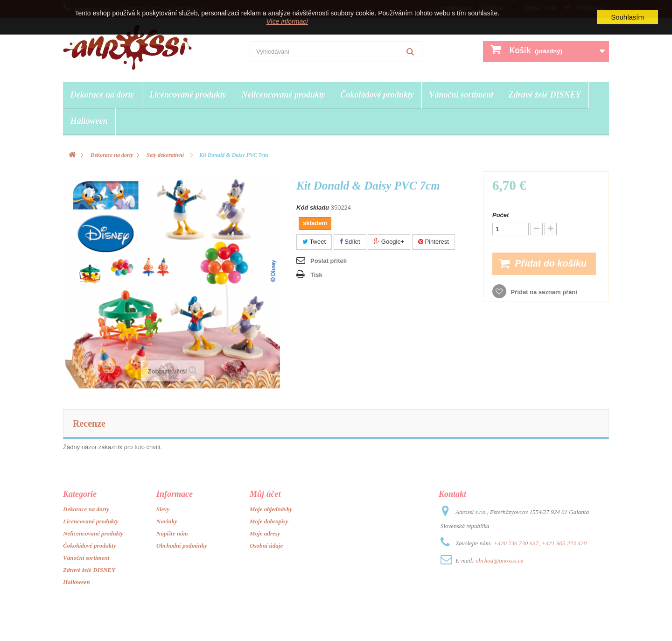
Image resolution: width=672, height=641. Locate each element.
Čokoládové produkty (378, 95)
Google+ (389, 242)
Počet (500, 215)
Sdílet (350, 242)
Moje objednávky (271, 509)
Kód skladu (313, 208)
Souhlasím (627, 17)
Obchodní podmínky (182, 546)
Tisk (316, 275)
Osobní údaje (266, 546)
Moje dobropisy (269, 521)
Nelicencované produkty (283, 95)
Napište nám (172, 533)
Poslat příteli (329, 261)
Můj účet (265, 494)
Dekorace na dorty (102, 95)
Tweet (314, 242)
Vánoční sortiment (462, 95)
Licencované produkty (188, 95)
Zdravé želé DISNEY (545, 95)
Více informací (287, 21)
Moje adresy (265, 533)
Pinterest (434, 242)
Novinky (167, 521)
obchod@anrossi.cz (499, 560)
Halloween (89, 121)
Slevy (163, 509)
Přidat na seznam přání (543, 292)
